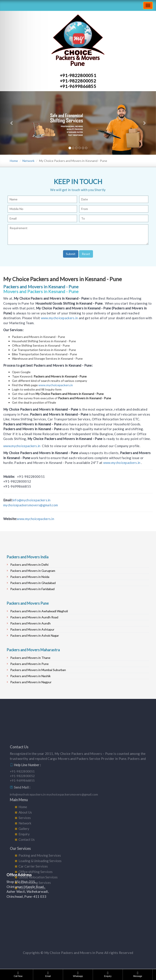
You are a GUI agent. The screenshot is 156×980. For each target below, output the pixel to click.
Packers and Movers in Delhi (29, 565)
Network (28, 161)
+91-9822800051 (78, 75)
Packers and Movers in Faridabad (32, 589)
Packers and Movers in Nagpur (31, 682)
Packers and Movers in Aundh (30, 623)
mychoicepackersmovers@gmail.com (31, 505)
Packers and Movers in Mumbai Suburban (38, 670)
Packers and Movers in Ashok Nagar (35, 635)
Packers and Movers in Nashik (30, 676)
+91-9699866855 (78, 86)
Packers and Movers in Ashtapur (32, 629)
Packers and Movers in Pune (29, 664)
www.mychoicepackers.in (59, 318)
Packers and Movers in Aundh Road (34, 617)
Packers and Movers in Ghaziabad (33, 583)
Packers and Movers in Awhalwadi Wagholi (39, 611)
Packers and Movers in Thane (30, 658)
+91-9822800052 (78, 81)
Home (14, 161)
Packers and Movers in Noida (30, 577)
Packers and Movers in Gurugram (33, 571)
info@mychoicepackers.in (32, 500)
